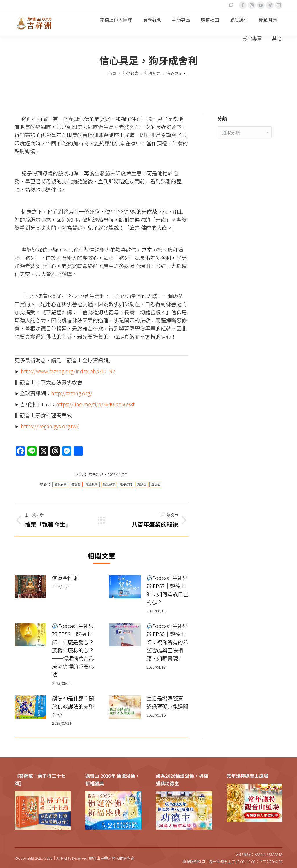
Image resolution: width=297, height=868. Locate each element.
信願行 (76, 484)
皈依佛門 (126, 484)
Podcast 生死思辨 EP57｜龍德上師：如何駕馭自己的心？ (167, 590)
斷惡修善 (109, 484)
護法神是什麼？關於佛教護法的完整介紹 (73, 706)
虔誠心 (156, 484)
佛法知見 (96, 474)
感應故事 (92, 484)
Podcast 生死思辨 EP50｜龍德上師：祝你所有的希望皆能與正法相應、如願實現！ (167, 642)
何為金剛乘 (65, 578)
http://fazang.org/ (72, 393)
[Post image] (30, 587)
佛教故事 (60, 484)
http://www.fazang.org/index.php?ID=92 (68, 371)
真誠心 (142, 484)
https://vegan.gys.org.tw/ (50, 426)
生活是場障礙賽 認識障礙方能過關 (167, 702)
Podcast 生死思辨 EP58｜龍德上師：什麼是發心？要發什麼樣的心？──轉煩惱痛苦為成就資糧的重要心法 (73, 650)
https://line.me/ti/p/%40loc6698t (95, 404)
